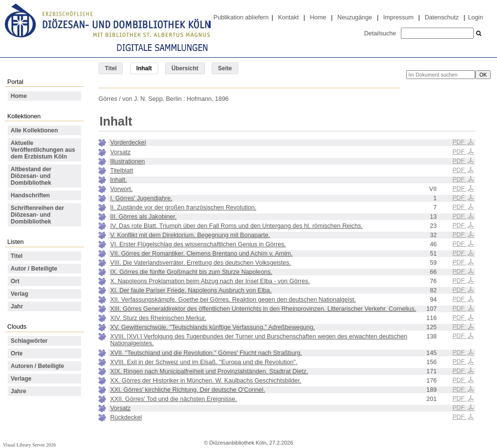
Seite (225, 68)
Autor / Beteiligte (34, 269)
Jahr (17, 306)
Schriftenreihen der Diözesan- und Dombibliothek (37, 215)
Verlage (21, 379)
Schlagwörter (29, 341)
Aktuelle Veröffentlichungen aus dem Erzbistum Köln (43, 150)
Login (475, 17)
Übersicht (185, 68)
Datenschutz (442, 17)
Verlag (19, 294)
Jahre (18, 391)
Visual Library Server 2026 (29, 445)
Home (318, 17)
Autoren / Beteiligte (37, 366)
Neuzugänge (355, 17)
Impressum (398, 17)
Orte (17, 353)
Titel (111, 68)
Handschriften (30, 195)
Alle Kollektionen (34, 130)
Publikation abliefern (241, 17)
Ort (15, 281)
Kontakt (289, 17)
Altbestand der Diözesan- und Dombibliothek (31, 176)
